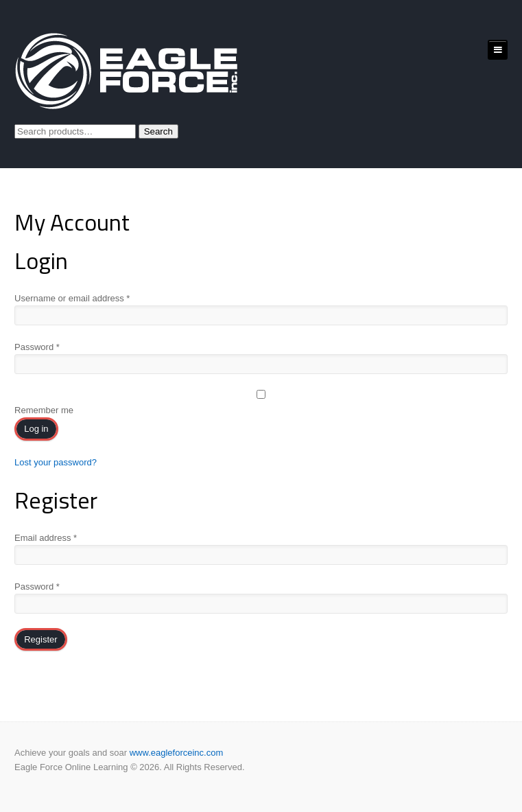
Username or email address (72, 298)
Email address (46, 538)
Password (37, 347)
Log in (36, 429)
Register (40, 639)
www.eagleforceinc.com (177, 753)
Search (158, 131)
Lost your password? (56, 462)
